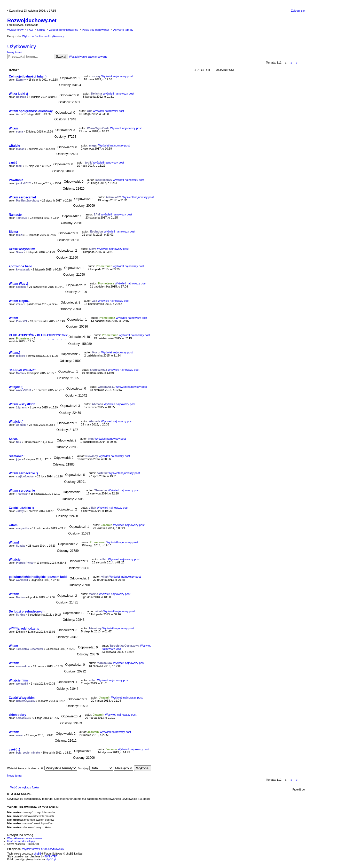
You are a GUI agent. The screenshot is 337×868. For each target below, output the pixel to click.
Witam (13, 128)
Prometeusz (104, 266)
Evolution (97, 231)
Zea (18, 304)
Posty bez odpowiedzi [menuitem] (96, 30)
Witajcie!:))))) (18, 680)
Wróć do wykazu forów (25, 787)
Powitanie (16, 180)
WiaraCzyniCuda (98, 128)
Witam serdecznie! (22, 197)
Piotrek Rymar (25, 563)
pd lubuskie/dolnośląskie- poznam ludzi (38, 577)
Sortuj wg (95, 768)
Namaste (15, 215)
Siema (13, 232)
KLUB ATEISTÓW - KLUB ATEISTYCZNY (38, 335)
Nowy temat (15, 52)
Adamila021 (114, 197)
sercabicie (22, 718)
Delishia (21, 97)
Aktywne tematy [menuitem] (123, 30)
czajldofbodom (25, 476)
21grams (21, 408)
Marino (20, 597)
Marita (20, 373)
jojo (18, 459)
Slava (19, 252)
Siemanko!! (17, 456)
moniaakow (23, 666)
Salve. (13, 439)
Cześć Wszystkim (22, 698)
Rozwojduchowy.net (32, 20)
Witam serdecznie (22, 491)
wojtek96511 (24, 390)
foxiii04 (20, 356)
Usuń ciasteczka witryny (21, 841)
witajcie (14, 146)
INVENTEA (51, 857)
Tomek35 (22, 218)
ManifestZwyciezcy (28, 201)
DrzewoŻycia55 (25, 701)
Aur (18, 114)
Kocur (96, 352)
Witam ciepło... (20, 301)
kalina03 (21, 287)
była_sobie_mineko (28, 753)
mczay (96, 76)
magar (20, 149)
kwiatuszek (23, 270)
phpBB (37, 854)
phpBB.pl (51, 859)
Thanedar (22, 494)
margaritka (23, 528)
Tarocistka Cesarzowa (29, 649)
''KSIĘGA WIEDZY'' (23, 370)
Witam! (14, 542)
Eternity (21, 80)
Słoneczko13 (99, 370)
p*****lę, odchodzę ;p (24, 629)
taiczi (19, 235)
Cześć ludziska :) (21, 508)
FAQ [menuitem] (30, 30)
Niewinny (92, 456)
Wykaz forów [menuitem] (15, 30)
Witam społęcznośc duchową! (31, 111)
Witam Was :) (18, 284)
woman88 (22, 580)
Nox (18, 442)
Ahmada (97, 404)
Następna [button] (302, 63)
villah (92, 508)
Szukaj (61, 56)
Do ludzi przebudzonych (27, 611)
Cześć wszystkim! (22, 249)
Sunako (21, 546)
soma (19, 132)
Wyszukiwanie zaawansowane (88, 57)
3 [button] (297, 63)
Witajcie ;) (16, 387)
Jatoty (20, 511)
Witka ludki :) (18, 94)
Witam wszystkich (22, 404)
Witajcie (15, 560)
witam (13, 525)
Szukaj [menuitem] (41, 30)
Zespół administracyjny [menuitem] (64, 30)
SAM (97, 214)
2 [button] (291, 63)
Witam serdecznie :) (23, 473)
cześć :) (14, 749)
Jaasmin (107, 525)
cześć (13, 163)
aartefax (102, 473)
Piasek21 (22, 321)
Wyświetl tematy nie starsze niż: (42, 768)
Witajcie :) (16, 422)
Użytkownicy (22, 47)
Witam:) (14, 353)
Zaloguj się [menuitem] (298, 11)
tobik (19, 166)
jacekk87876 (23, 183)
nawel (20, 735)
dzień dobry (17, 715)
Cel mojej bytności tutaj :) (28, 76)
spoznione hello (21, 266)
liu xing (21, 615)
